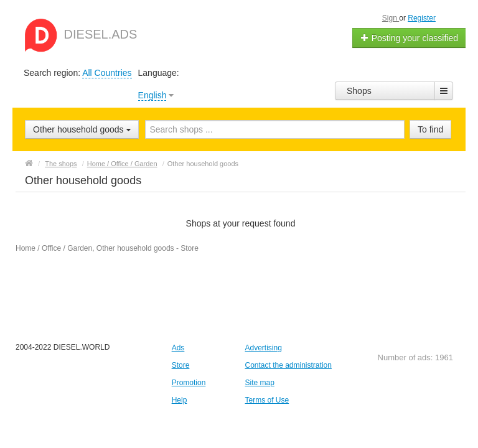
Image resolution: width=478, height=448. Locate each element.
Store (181, 365)
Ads (178, 348)
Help (180, 400)
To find (430, 129)
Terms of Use (267, 400)
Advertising (263, 348)
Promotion (189, 383)
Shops (359, 91)
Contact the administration (288, 365)
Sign (391, 18)
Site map (259, 383)
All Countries (107, 73)
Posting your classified (409, 38)
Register (422, 18)
